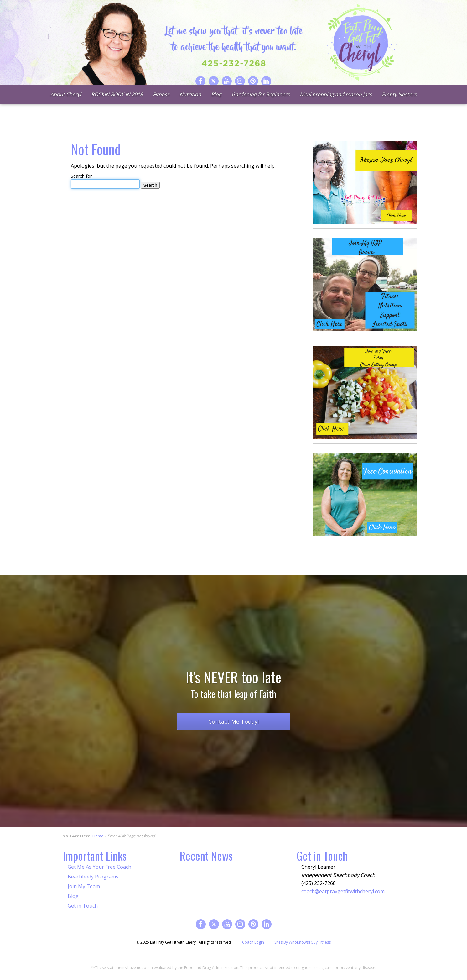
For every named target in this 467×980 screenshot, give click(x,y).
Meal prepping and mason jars (336, 103)
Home (98, 836)
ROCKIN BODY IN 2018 (117, 103)
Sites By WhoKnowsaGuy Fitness (303, 942)
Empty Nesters (399, 103)
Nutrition (190, 103)
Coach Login (253, 942)
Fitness (161, 103)
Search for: (82, 176)
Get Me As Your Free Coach (99, 867)
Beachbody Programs (93, 877)
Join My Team (84, 886)
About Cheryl (66, 103)
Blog (216, 103)
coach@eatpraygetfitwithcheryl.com (343, 891)
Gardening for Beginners (261, 103)
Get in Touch (83, 906)
